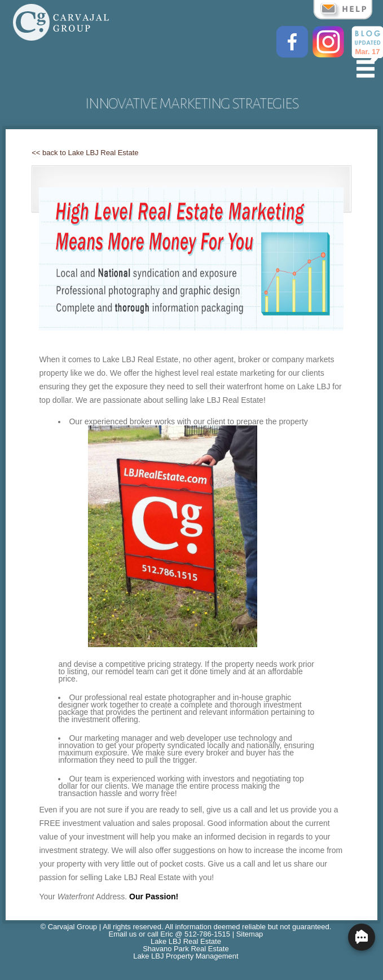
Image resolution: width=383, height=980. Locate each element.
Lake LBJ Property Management (186, 956)
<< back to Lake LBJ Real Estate (85, 153)
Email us (123, 934)
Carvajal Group (72, 927)
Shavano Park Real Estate (186, 949)
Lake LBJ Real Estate (186, 941)
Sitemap (250, 934)
